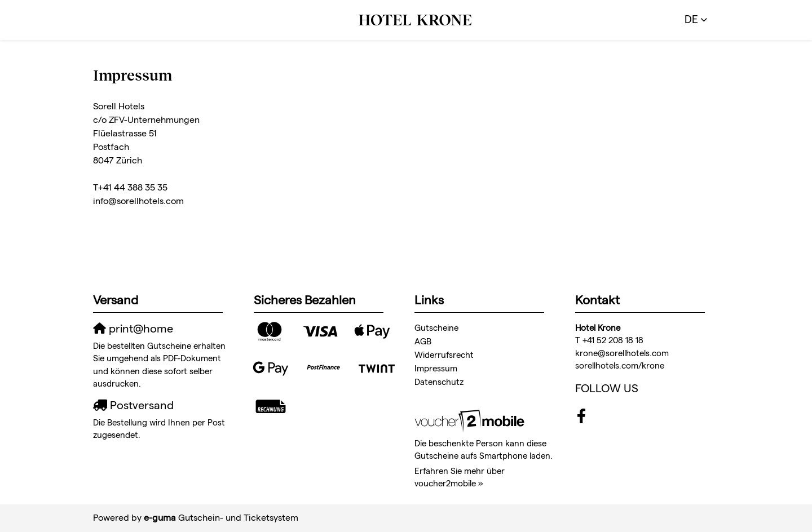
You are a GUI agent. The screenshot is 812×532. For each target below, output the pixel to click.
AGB (423, 341)
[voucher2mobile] (471, 420)
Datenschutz (439, 382)
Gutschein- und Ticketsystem (221, 518)
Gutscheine (436, 328)
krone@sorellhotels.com (622, 353)
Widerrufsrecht (444, 355)
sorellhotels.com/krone (620, 365)
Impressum (436, 368)
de (691, 19)
